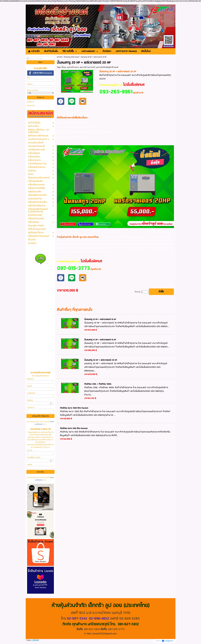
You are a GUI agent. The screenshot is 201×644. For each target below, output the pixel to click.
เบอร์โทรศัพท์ (31, 393)
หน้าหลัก (59, 57)
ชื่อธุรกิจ (30, 386)
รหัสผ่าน (30, 84)
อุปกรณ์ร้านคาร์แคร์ (88, 67)
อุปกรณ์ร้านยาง (73, 67)
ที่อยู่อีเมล (30, 400)
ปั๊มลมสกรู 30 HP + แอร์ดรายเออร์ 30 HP (101, 360)
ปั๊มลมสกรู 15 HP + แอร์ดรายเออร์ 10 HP (100, 340)
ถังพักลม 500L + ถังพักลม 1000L (98, 384)
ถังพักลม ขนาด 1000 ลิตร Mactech (74, 408)
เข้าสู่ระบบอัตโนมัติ (33, 90)
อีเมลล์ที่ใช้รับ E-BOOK (34, 457)
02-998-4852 (99, 619)
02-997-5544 (77, 619)
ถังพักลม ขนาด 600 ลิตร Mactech (74, 428)
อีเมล (29, 78)
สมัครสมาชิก (31, 106)
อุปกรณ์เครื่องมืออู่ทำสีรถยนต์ (107, 67)
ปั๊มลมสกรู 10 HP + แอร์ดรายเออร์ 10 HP (100, 319)
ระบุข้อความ (31, 407)
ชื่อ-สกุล (30, 450)
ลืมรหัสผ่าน (30, 102)
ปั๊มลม (64, 67)
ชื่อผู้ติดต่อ (30, 379)
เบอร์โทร (30, 465)
